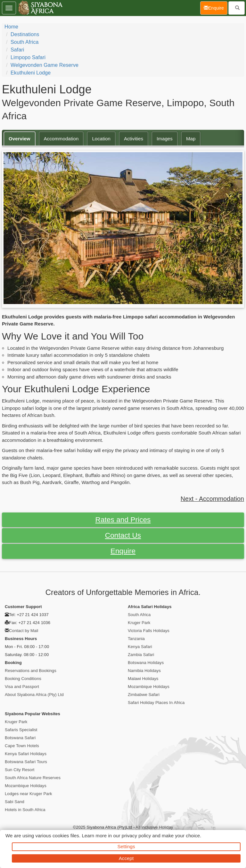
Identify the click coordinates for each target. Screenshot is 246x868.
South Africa (25, 42)
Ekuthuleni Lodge (31, 73)
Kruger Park (139, 623)
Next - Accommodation (212, 499)
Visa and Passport (22, 687)
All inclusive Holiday (154, 827)
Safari (17, 50)
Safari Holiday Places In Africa (156, 703)
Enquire (123, 551)
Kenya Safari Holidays (26, 754)
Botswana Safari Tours (26, 762)
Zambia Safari (141, 655)
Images (165, 139)
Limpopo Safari (28, 57)
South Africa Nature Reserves (33, 778)
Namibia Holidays (144, 671)
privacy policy (136, 836)
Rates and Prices (123, 520)
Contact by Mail (24, 631)
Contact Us (123, 535)
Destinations (25, 34)
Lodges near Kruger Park (29, 794)
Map (191, 139)
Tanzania (136, 639)
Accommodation (61, 139)
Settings (126, 846)
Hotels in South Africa (25, 810)
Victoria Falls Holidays (149, 631)
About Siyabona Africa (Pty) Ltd (34, 695)
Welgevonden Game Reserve (45, 65)
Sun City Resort (20, 770)
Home (11, 27)
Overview (20, 139)
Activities (134, 139)
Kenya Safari (140, 647)
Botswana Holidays (146, 663)
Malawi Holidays (143, 679)
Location (101, 139)
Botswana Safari (20, 738)
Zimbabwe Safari (144, 695)
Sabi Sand (15, 802)
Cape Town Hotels (22, 746)
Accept (126, 858)
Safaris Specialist (21, 730)
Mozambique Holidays (149, 687)
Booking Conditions (23, 679)
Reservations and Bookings (31, 671)
